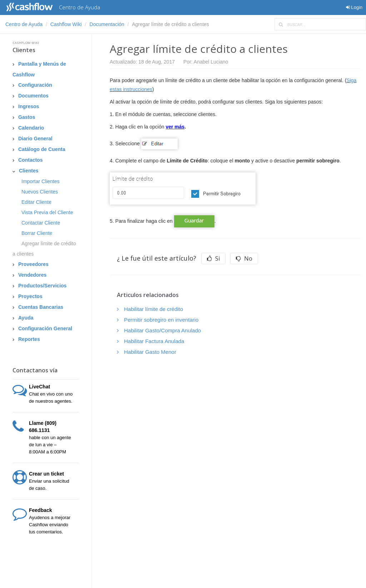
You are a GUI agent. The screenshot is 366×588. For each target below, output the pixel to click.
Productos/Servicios (42, 286)
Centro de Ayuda (24, 24)
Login (354, 7)
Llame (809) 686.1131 (43, 427)
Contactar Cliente (41, 223)
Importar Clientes (41, 181)
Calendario (31, 128)
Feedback (41, 510)
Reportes (29, 339)
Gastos (27, 117)
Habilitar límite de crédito (154, 309)
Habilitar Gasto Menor (150, 352)
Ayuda (26, 318)
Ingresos (29, 106)
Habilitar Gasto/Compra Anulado (162, 330)
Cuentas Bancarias (41, 307)
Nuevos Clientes (40, 192)
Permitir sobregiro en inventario (161, 320)
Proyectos (30, 296)
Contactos (30, 160)
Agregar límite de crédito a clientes (44, 249)
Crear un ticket (46, 474)
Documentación (107, 24)
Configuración (35, 85)
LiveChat (39, 387)
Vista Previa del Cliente (47, 212)
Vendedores (32, 275)
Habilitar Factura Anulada (154, 341)
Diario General (35, 139)
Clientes (24, 50)
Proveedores (33, 264)
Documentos (33, 96)
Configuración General (45, 328)
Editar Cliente (36, 202)
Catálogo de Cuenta (42, 149)
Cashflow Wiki (66, 24)
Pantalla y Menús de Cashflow (39, 69)
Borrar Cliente (37, 233)
